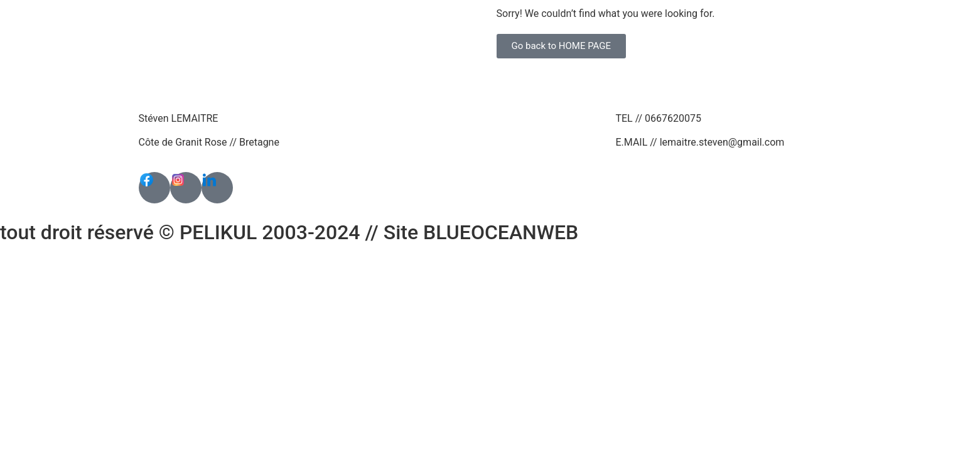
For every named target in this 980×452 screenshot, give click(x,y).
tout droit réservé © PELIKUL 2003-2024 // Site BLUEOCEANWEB (289, 232)
